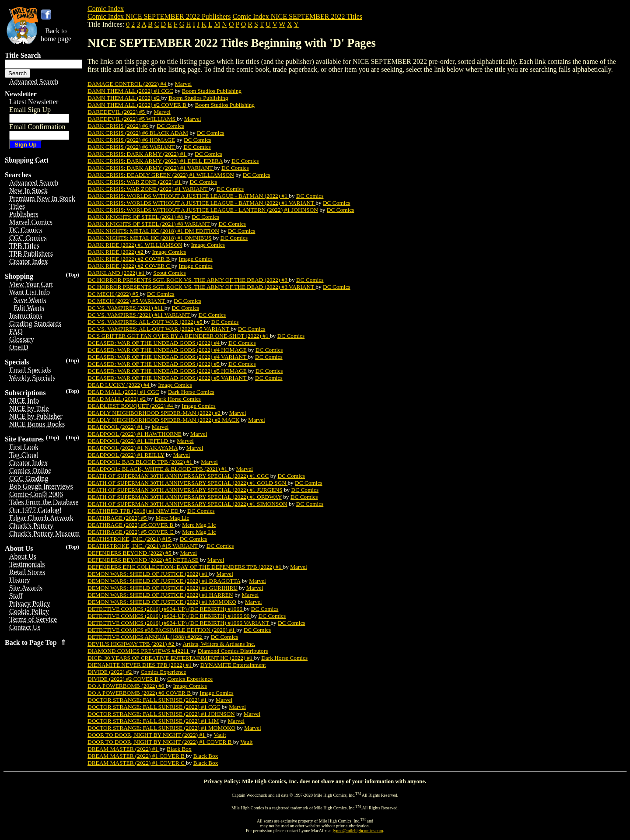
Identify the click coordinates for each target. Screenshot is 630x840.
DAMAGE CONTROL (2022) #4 (128, 84)
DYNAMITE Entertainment (233, 665)
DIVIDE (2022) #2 (110, 672)
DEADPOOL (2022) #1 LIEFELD (129, 441)
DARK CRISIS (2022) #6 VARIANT (132, 147)
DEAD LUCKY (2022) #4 (119, 385)
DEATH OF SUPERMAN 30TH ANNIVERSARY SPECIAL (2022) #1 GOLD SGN (187, 483)
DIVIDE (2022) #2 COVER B (124, 679)
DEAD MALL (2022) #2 (117, 399)
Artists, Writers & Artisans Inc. (219, 644)
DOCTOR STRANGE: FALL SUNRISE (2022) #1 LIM (153, 721)
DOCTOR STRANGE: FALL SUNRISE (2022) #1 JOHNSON (161, 714)
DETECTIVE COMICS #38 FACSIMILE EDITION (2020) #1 (162, 630)
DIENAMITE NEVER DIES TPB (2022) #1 (140, 665)
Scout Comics (169, 273)
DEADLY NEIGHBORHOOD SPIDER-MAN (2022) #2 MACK (163, 420)
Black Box (179, 749)
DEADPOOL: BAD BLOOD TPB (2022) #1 (141, 462)
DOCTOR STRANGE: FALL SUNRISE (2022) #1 (148, 700)
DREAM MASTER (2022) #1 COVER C (137, 763)
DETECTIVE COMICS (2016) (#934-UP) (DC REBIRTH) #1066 (166, 609)
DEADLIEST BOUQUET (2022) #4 (131, 406)
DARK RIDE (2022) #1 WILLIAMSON (135, 245)
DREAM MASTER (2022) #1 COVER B (137, 756)
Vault (220, 735)
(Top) (72, 275)
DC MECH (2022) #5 (114, 294)
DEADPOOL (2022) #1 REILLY (126, 455)
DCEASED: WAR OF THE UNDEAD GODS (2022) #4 (154, 343)
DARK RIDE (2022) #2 (116, 252)
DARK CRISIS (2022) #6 (118, 126)
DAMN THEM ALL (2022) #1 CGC (130, 91)
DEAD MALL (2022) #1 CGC (123, 392)
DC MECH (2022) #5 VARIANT (127, 301)
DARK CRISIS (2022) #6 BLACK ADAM (138, 133)
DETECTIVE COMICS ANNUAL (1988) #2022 (145, 637)
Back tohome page (56, 35)
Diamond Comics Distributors (233, 651)
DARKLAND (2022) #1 (117, 273)
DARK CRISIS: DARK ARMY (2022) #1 (137, 154)
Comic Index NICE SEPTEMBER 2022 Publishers (159, 16)
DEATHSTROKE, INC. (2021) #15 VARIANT (143, 546)
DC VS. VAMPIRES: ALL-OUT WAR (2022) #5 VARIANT (159, 329)
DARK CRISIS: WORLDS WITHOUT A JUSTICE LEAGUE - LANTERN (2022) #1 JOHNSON (203, 210)
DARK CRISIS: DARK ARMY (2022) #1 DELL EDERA (155, 161)
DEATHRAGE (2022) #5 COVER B (131, 525)
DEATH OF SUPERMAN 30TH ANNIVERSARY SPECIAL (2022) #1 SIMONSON (187, 504)
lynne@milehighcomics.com (358, 831)
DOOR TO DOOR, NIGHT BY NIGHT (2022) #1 (147, 735)
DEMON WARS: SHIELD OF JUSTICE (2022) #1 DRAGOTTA (164, 581)
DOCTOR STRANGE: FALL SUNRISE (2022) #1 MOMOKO (161, 728)
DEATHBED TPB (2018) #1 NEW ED (134, 511)
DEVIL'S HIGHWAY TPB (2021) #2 (131, 644)
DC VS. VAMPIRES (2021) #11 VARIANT (139, 315)
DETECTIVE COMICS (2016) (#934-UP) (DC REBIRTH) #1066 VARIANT (179, 623)
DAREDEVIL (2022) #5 (117, 112)
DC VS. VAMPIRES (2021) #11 (126, 308)
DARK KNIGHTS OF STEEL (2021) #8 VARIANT (149, 224)
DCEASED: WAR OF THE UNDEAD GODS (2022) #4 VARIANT (168, 357)
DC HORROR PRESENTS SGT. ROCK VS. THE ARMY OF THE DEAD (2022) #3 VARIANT (201, 287)
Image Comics (208, 245)
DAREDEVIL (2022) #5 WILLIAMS (132, 119)
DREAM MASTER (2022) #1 (123, 749)
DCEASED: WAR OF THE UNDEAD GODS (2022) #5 (154, 364)
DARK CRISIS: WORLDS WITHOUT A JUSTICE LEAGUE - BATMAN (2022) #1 (188, 196)
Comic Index (106, 9)
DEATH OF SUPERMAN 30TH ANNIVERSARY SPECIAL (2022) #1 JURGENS (185, 490)
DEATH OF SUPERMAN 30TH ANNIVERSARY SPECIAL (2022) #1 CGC (178, 476)
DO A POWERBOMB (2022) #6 (127, 686)
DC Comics (170, 126)
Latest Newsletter (34, 102)
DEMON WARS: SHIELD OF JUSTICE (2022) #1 (148, 574)
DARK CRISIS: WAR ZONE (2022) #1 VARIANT (148, 189)
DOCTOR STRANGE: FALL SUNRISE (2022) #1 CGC (154, 707)
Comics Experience (163, 672)
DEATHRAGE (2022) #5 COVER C (131, 532)
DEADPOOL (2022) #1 (116, 427)
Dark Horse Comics (191, 392)
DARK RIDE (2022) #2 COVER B (129, 259)
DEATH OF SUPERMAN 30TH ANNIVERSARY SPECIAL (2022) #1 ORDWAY (185, 497)
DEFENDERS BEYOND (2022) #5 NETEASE (143, 560)
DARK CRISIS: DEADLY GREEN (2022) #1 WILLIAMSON (161, 175)
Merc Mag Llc (173, 518)
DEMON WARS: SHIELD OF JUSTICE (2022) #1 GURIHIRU (163, 588)
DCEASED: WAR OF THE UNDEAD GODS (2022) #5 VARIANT (168, 378)
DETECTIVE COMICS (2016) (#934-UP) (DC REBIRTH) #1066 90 (169, 616)
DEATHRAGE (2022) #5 (118, 518)
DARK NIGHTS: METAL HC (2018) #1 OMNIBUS (150, 238)
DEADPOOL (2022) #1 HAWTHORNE (135, 434)
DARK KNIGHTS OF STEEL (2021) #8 (136, 217)
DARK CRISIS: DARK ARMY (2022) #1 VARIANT (151, 168)
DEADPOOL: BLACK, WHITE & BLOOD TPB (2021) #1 (158, 469)
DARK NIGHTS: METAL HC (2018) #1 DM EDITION (153, 231)
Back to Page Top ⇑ (35, 642)
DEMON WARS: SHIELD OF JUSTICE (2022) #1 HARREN (160, 595)
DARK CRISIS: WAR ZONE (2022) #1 (135, 182)
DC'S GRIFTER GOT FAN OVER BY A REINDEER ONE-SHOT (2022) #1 (179, 336)
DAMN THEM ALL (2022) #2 (124, 98)
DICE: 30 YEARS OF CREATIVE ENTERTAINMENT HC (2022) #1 (171, 658)
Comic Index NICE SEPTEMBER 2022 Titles (297, 16)
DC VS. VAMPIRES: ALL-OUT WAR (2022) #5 (146, 322)
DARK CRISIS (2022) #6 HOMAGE (131, 140)
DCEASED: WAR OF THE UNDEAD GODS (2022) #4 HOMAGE (167, 350)
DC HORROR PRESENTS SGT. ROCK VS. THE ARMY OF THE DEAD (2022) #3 (188, 280)
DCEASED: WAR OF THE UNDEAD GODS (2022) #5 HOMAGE (167, 371)
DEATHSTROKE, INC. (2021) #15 (130, 539)
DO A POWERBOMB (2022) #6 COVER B (140, 693)
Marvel (184, 84)
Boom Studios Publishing (212, 91)
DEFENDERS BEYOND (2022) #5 (130, 553)
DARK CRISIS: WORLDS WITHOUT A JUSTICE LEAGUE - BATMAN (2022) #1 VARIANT (201, 203)
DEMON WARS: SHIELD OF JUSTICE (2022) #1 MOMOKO (162, 602)
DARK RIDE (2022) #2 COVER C (129, 266)
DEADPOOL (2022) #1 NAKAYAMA (133, 448)
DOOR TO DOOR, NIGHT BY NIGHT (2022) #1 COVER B (160, 742)
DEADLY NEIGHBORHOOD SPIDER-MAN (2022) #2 (155, 413)
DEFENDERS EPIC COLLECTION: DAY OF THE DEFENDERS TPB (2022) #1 (185, 567)
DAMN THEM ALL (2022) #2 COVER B (138, 105)
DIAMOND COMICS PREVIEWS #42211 (139, 651)
